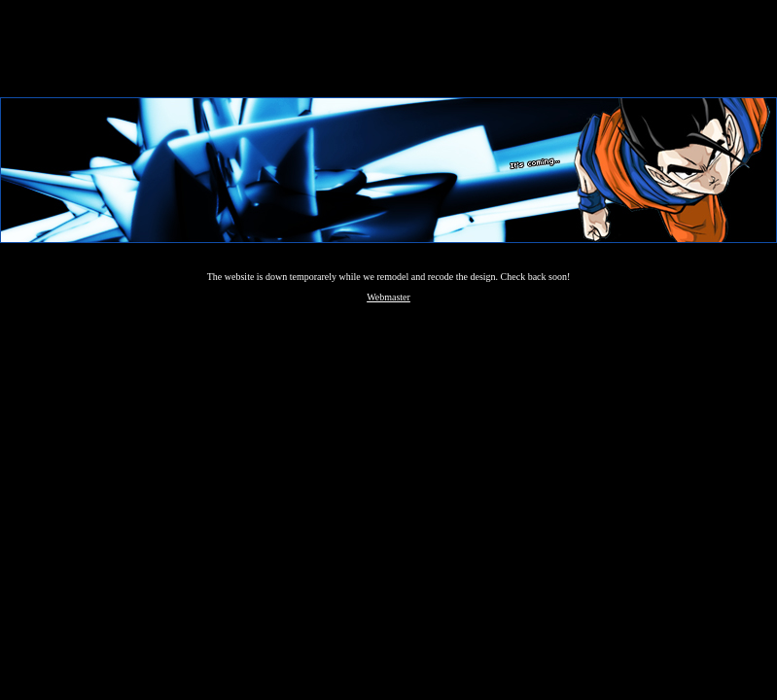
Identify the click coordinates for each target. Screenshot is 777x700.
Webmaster (388, 297)
